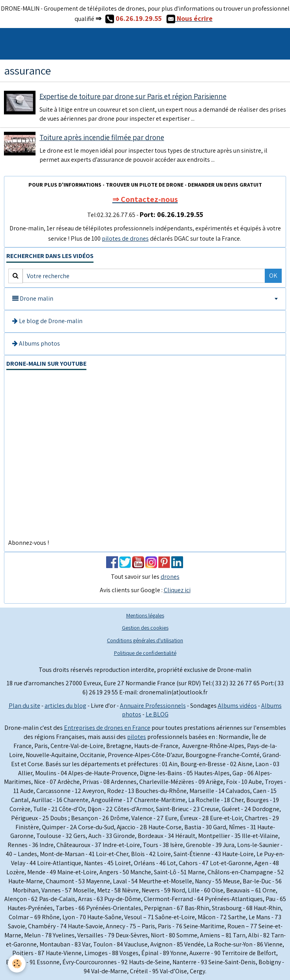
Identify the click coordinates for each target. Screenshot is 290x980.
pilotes (137, 737)
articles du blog (65, 706)
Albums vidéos (237, 706)
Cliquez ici (177, 590)
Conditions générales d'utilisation (145, 640)
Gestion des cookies (145, 627)
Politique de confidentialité (145, 653)
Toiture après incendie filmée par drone (102, 137)
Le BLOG (157, 714)
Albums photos (36, 343)
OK (273, 276)
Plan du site (24, 706)
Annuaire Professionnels (153, 706)
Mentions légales (145, 615)
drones (170, 577)
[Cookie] (17, 964)
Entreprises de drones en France (107, 728)
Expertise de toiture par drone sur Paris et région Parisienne (133, 96)
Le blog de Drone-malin (47, 321)
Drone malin (33, 298)
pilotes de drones (125, 238)
